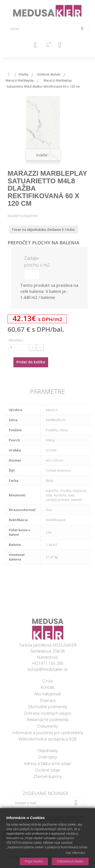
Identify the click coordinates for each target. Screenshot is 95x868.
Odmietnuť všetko (70, 861)
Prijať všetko (34, 861)
